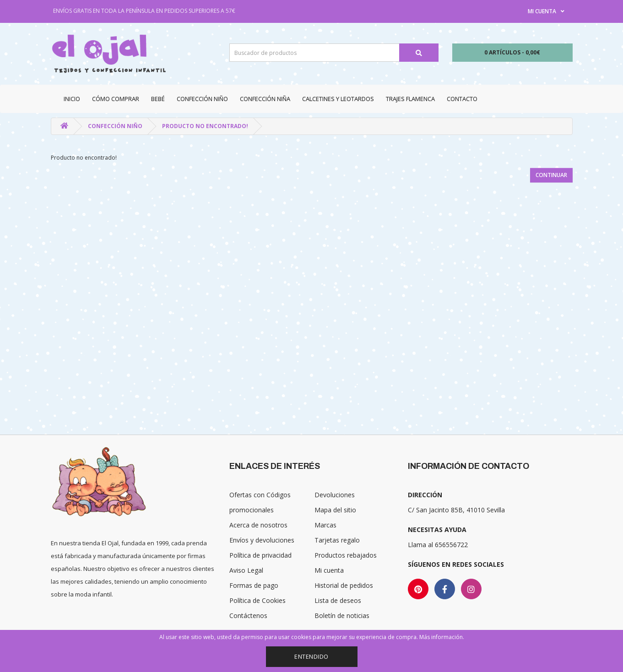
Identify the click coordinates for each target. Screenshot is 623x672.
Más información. (442, 637)
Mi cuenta (329, 570)
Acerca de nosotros (258, 525)
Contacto (462, 99)
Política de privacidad (260, 555)
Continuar (551, 175)
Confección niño (202, 99)
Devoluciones (335, 495)
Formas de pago (254, 585)
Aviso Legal (246, 570)
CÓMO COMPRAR (116, 99)
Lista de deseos (338, 600)
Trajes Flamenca (410, 99)
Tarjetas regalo (337, 540)
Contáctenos (248, 616)
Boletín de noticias (342, 616)
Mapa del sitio (335, 510)
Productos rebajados (346, 555)
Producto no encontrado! (205, 126)
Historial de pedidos (344, 585)
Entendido (311, 656)
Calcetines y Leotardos (338, 99)
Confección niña (265, 99)
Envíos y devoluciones (262, 540)
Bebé (158, 99)
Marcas (325, 525)
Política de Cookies (257, 600)
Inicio (72, 99)
